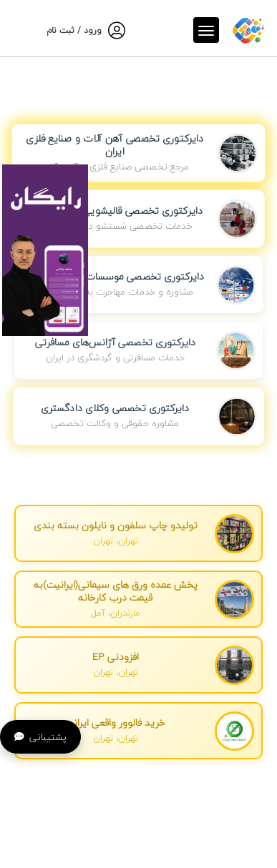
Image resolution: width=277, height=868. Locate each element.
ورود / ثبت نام (74, 30)
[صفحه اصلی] (248, 28)
